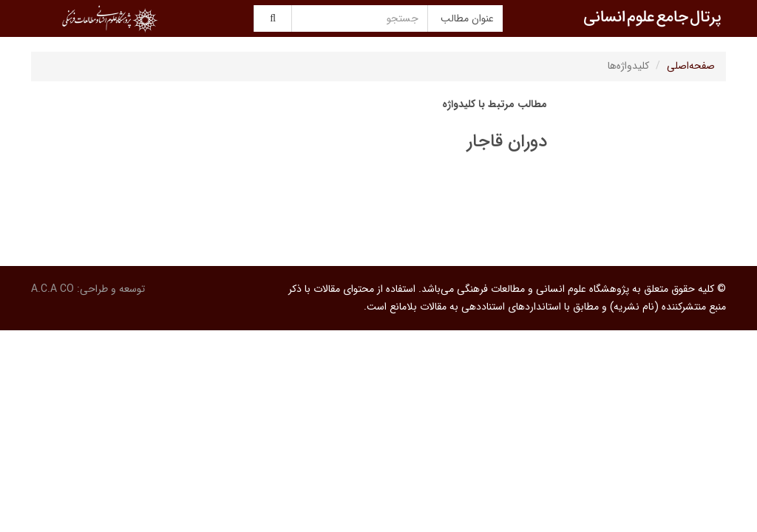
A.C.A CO (52, 289)
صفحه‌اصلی (691, 66)
